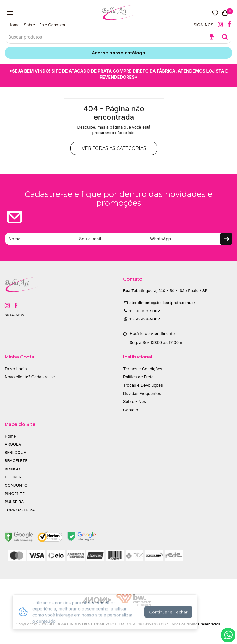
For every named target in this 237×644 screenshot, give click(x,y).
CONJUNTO (16, 485)
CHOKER (13, 477)
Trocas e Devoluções (143, 385)
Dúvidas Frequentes (142, 393)
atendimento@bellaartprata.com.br (159, 303)
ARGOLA (13, 444)
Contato (131, 410)
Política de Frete (138, 377)
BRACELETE (16, 460)
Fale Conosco (52, 25)
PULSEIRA (14, 502)
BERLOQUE (15, 452)
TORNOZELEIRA (20, 510)
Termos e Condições (143, 369)
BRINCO (12, 469)
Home (14, 25)
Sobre (29, 25)
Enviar (226, 239)
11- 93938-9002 (141, 311)
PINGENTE (15, 494)
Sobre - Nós (135, 401)
